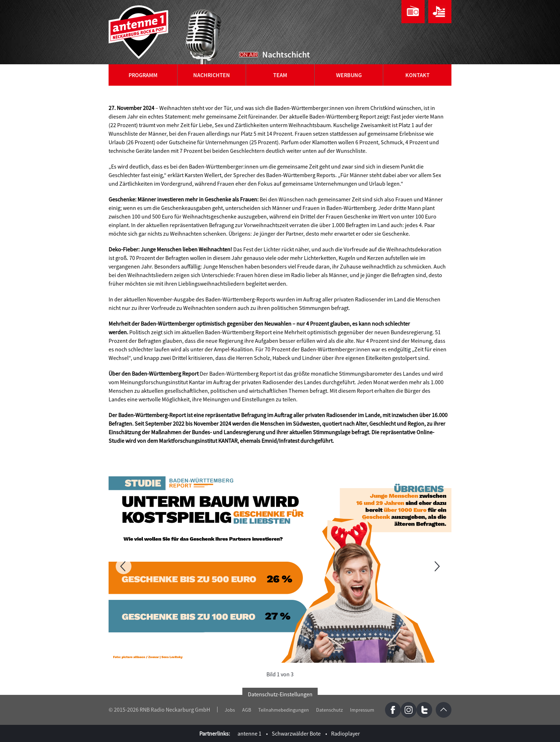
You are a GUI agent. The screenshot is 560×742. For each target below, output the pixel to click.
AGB (247, 710)
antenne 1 (249, 733)
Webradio (413, 12)
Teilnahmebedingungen (284, 710)
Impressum (362, 710)
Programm (143, 75)
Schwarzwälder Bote (296, 733)
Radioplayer (346, 733)
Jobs (230, 710)
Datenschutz (329, 710)
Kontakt (417, 75)
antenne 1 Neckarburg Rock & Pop (139, 32)
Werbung (349, 75)
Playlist (440, 12)
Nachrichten (212, 75)
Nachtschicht (286, 54)
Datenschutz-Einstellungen (280, 694)
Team (280, 75)
